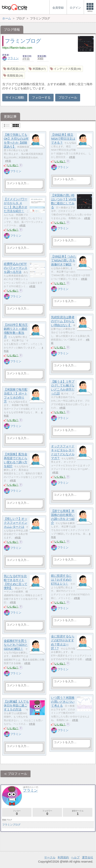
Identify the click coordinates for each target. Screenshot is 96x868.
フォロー (17, 813)
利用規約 (63, 857)
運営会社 (88, 857)
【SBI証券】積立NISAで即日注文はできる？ (63, 139)
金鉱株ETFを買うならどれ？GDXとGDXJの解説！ (16, 645)
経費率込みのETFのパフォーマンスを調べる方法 (15, 268)
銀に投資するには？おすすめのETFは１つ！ (61, 580)
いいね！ (13, 165)
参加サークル (78, 813)
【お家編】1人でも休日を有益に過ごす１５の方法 (16, 706)
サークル (50, 857)
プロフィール (68, 97)
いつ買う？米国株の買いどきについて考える (63, 702)
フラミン (10, 58)
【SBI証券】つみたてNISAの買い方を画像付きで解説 (64, 260)
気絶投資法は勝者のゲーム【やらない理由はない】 (63, 321)
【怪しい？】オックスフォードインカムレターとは (15, 523)
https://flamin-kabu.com (17, 48)
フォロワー (47, 813)
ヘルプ (75, 857)
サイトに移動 (15, 97)
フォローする (41, 97)
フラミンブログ (23, 41)
